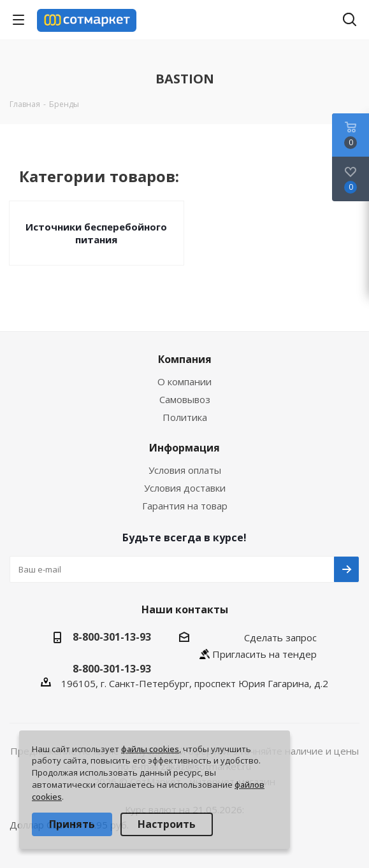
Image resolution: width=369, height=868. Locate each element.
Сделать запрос (280, 637)
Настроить (167, 824)
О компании (184, 381)
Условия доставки (185, 488)
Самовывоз (185, 399)
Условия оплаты (185, 470)
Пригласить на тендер (264, 654)
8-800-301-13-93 (112, 637)
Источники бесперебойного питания (96, 233)
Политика (185, 417)
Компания (185, 359)
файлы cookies (150, 749)
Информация (184, 448)
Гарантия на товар (185, 506)
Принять (72, 824)
